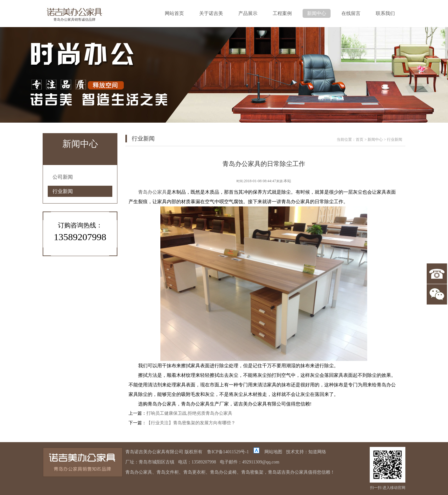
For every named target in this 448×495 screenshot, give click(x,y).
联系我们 (385, 13)
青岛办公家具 (152, 192)
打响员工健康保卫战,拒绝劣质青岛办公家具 (189, 413)
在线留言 (351, 13)
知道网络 (317, 452)
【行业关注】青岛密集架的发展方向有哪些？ (191, 423)
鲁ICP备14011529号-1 (228, 452)
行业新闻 (63, 191)
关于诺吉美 (211, 13)
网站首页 (174, 13)
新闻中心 (317, 13)
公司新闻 (63, 177)
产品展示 (248, 13)
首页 (360, 140)
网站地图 (273, 452)
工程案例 (282, 13)
